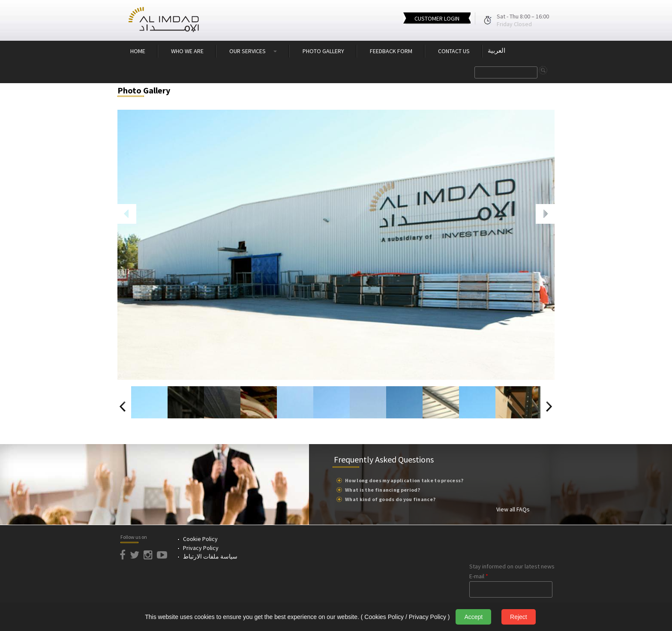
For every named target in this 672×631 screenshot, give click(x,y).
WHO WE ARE (187, 51)
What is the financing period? (383, 490)
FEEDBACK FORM (391, 51)
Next (541, 208)
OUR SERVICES (253, 51)
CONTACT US (454, 51)
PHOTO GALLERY (323, 51)
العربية (496, 51)
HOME (138, 51)
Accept (473, 617)
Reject (519, 617)
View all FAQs (513, 509)
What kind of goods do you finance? (390, 499)
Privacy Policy (201, 548)
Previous (127, 208)
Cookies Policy (384, 617)
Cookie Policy (200, 539)
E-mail (479, 576)
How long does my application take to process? (404, 480)
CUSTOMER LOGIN (437, 18)
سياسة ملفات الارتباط (210, 556)
